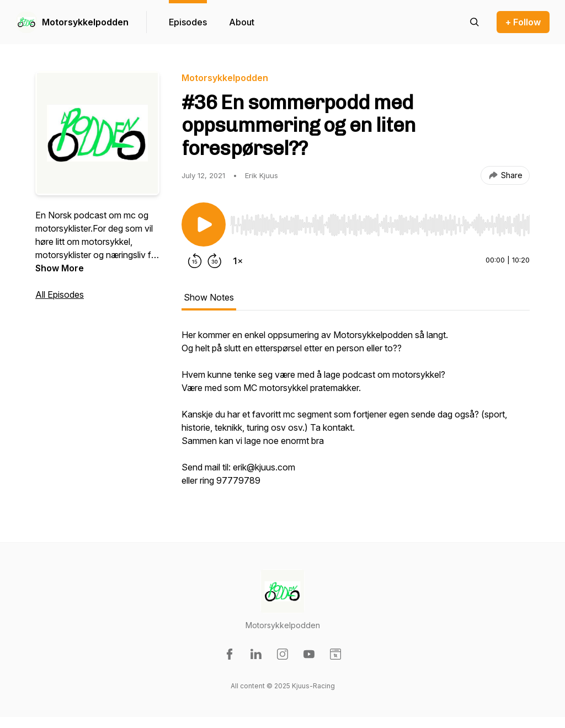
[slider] (380, 225)
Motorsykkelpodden (85, 22)
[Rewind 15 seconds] (195, 261)
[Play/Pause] (204, 224)
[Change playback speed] (238, 261)
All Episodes (60, 295)
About (242, 22)
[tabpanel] (356, 413)
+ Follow (523, 22)
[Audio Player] (380, 222)
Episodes (188, 22)
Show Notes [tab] (209, 297)
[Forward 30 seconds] (215, 261)
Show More (60, 268)
